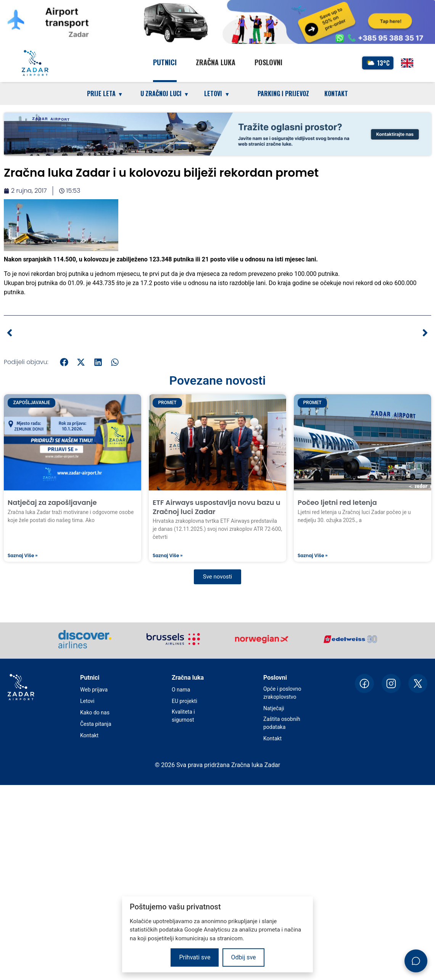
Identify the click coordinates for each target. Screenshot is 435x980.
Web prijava (94, 690)
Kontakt (336, 93)
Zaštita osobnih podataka (282, 723)
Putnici (165, 62)
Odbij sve (243, 957)
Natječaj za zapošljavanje (52, 502)
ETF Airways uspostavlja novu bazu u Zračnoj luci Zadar (217, 507)
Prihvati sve (195, 957)
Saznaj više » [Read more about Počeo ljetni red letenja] (313, 556)
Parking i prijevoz (283, 93)
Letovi (87, 701)
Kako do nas (95, 712)
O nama (181, 690)
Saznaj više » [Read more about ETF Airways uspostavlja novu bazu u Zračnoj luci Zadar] (168, 556)
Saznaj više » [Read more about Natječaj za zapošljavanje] (23, 556)
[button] (64, 362)
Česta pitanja (96, 724)
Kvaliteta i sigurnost (183, 716)
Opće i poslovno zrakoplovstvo (282, 693)
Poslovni (268, 62)
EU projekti (184, 701)
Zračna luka (216, 62)
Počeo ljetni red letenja (337, 502)
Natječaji (274, 708)
